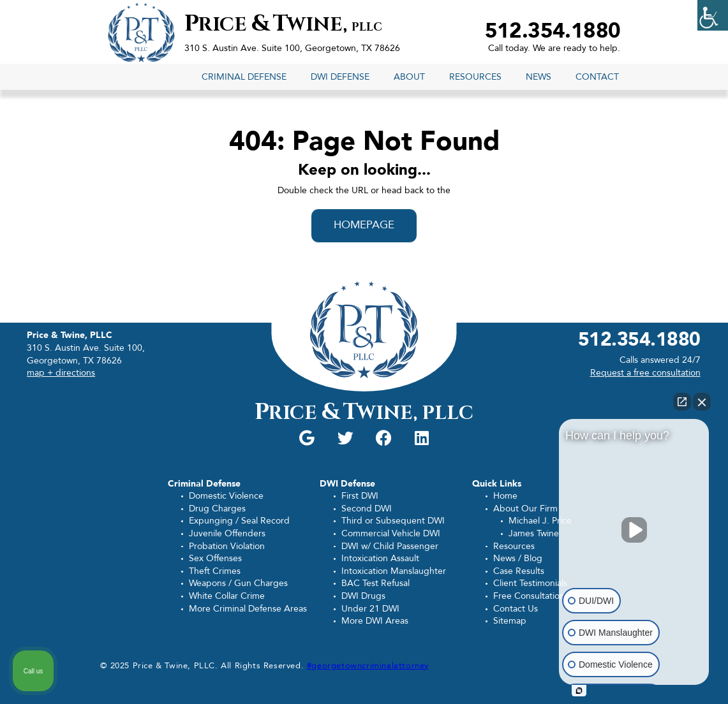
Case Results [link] (519, 571)
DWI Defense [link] (340, 77)
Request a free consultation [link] (645, 373)
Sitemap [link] (510, 621)
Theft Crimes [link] (215, 571)
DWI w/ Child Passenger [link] (390, 546)
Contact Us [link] (516, 609)
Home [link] (505, 496)
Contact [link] (597, 77)
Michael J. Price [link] (540, 521)
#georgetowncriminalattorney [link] (368, 666)
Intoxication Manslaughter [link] (394, 571)
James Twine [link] (534, 533)
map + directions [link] (61, 373)
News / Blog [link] (518, 558)
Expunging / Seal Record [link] (239, 521)
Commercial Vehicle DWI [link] (391, 533)
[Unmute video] (634, 530)
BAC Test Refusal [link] (375, 583)
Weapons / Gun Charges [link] (238, 583)
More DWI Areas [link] (375, 621)
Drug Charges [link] (217, 509)
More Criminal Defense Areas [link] (248, 609)
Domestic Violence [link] (226, 496)
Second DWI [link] (367, 509)
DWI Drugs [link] (363, 596)
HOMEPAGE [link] (364, 225)
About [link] (409, 77)
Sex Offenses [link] (215, 558)
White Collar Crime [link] (227, 596)
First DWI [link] (360, 496)
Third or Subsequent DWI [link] (393, 521)
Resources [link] (475, 77)
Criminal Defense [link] (244, 77)
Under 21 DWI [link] (370, 609)
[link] (713, 15)
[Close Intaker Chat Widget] (702, 402)
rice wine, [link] (283, 25)
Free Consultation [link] (529, 596)
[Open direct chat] (682, 402)
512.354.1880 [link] (553, 32)
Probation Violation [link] (227, 546)
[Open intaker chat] (579, 691)
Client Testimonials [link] (530, 583)
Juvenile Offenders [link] (227, 533)
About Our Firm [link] (525, 509)
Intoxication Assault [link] (380, 558)
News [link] (539, 77)
